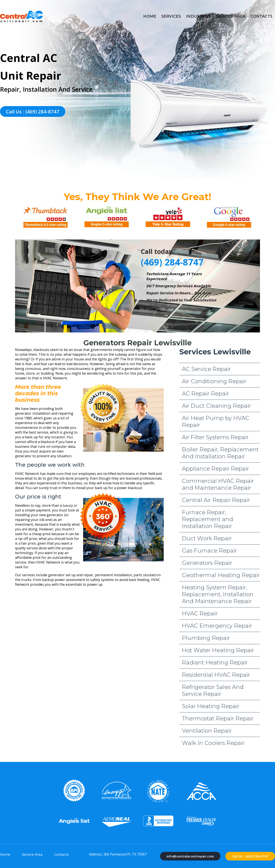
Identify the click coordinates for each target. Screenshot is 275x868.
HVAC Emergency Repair (217, 626)
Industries (199, 16)
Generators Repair (207, 563)
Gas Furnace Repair (209, 551)
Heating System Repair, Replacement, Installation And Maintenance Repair (218, 594)
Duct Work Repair (207, 538)
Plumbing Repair (206, 638)
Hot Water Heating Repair (218, 650)
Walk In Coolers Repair (213, 743)
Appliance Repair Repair (215, 469)
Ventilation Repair (207, 731)
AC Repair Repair (205, 394)
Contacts (261, 16)
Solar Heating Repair (211, 706)
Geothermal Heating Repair (221, 575)
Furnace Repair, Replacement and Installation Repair (208, 519)
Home (150, 16)
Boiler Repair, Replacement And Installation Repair (220, 453)
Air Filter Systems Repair (215, 437)
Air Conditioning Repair (214, 381)
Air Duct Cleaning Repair (216, 406)
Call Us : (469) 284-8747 (33, 111)
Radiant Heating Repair (215, 663)
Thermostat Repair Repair (218, 718)
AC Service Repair (206, 369)
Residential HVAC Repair (216, 675)
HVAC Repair (200, 613)
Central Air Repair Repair (216, 500)
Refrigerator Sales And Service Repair (213, 690)
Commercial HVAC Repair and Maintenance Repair (218, 484)
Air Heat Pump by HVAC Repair (216, 422)
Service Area (231, 16)
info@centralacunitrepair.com (190, 856)
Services (171, 16)
